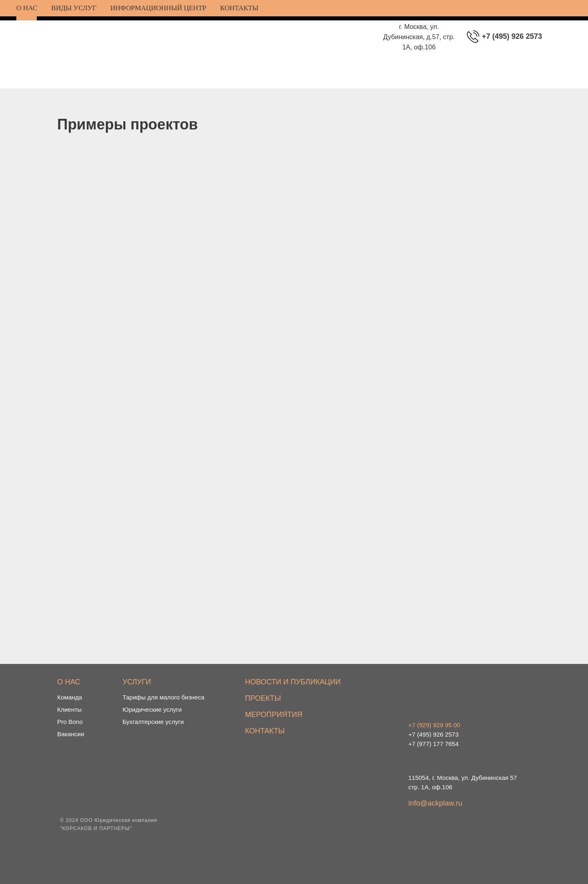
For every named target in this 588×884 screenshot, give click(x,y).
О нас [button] (27, 8)
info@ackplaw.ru (435, 803)
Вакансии (71, 734)
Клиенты (69, 709)
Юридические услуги (152, 709)
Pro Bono (70, 722)
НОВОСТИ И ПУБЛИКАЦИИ (293, 682)
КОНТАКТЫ (265, 731)
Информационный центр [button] (158, 8)
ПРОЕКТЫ (263, 698)
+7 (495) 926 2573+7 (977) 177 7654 (434, 734)
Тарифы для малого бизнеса (164, 697)
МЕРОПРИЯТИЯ (274, 715)
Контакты (239, 8)
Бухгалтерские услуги (153, 722)
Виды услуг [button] (74, 8)
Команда (70, 697)
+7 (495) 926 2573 (512, 36)
